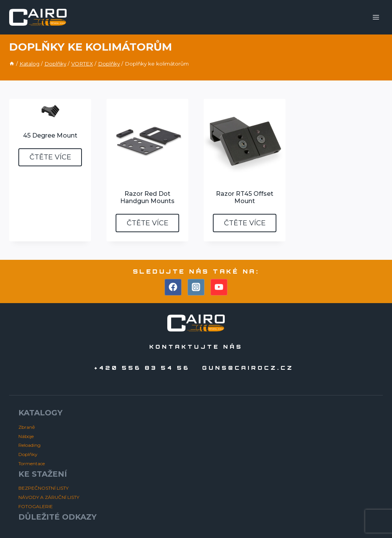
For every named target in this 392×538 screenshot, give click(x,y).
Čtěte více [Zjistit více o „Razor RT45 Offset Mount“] (245, 223)
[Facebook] (173, 287)
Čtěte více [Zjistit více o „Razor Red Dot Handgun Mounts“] (148, 223)
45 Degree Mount (50, 135)
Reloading (29, 445)
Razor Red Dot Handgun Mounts (147, 197)
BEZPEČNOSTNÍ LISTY (43, 488)
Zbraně (27, 427)
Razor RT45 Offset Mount (245, 197)
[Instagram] (196, 287)
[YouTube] (219, 287)
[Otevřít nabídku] (376, 17)
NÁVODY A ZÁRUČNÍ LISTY (49, 497)
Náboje (26, 436)
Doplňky (28, 454)
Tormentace (32, 463)
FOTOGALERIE (36, 506)
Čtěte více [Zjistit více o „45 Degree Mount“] (50, 157)
